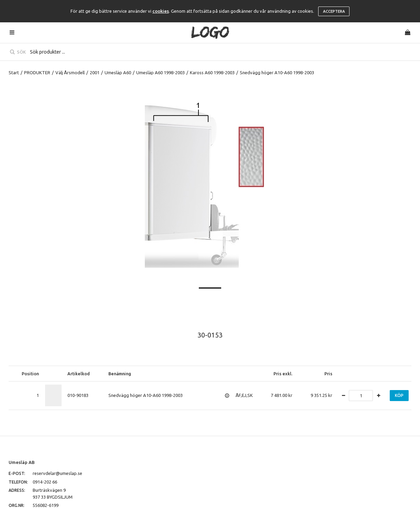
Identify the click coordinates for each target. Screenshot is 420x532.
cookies (161, 11)
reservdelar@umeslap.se (57, 473)
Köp (399, 395)
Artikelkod (79, 374)
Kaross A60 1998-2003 (212, 73)
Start (14, 73)
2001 (95, 73)
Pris (328, 374)
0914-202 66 (45, 482)
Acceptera (334, 11)
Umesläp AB (22, 462)
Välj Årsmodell (70, 73)
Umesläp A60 (118, 73)
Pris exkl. (283, 374)
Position (30, 374)
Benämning (120, 374)
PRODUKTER (37, 73)
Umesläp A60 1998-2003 (160, 73)
